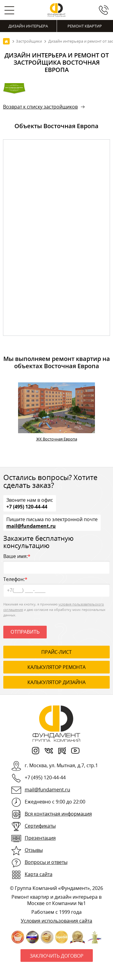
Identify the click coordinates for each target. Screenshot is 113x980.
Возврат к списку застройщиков (40, 107)
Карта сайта (39, 874)
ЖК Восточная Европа (57, 439)
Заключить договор (57, 956)
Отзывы (34, 850)
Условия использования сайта (56, 921)
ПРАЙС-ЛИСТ (56, 652)
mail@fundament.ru (31, 526)
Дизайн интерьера (28, 26)
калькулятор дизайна (56, 682)
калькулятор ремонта (56, 667)
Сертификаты (40, 826)
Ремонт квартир (85, 26)
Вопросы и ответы (46, 862)
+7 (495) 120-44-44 (27, 506)
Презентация (40, 838)
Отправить (25, 632)
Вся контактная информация (58, 814)
